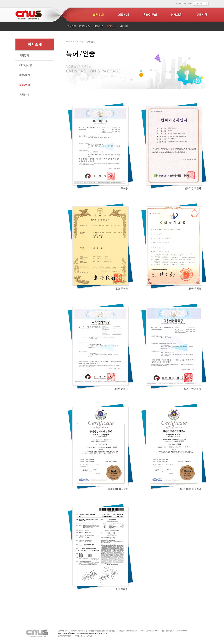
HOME (69, 42)
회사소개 (79, 42)
